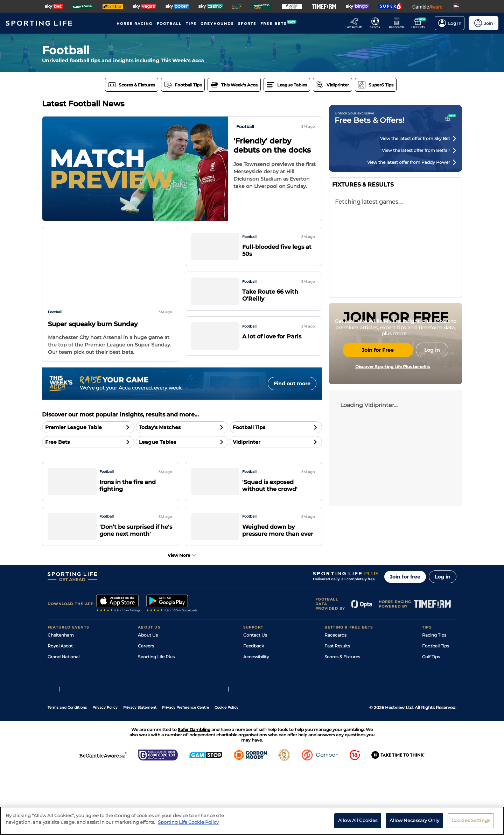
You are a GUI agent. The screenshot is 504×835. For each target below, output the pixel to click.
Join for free (405, 599)
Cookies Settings (471, 820)
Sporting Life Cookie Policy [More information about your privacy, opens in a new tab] (188, 822)
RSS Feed (148, 723)
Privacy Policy (105, 774)
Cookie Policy (226, 774)
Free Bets (334, 712)
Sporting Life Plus (156, 679)
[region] (252, 821)
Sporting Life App (156, 690)
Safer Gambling (259, 690)
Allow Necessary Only (414, 820)
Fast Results (337, 669)
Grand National (64, 679)
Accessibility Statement (163, 701)
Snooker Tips (436, 701)
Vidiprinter (335, 690)
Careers (146, 669)
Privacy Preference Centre (185, 774)
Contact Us (255, 658)
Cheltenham (61, 658)
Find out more (292, 384)
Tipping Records (439, 712)
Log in (443, 599)
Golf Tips (431, 679)
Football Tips (436, 669)
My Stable (335, 701)
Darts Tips (433, 690)
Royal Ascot (60, 669)
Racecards (335, 658)
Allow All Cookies (358, 820)
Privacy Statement (140, 774)
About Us (148, 658)
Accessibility (256, 679)
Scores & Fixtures (342, 679)
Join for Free (378, 416)
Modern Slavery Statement (166, 712)
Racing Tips (434, 658)
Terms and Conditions (67, 774)
